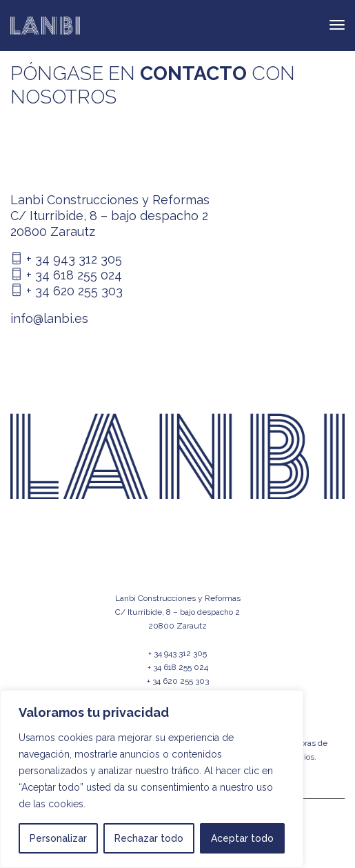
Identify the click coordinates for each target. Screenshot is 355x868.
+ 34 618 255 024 (66, 275)
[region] (152, 779)
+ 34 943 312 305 (66, 259)
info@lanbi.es (49, 318)
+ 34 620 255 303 (67, 291)
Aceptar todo (242, 838)
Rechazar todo (149, 838)
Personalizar (58, 838)
